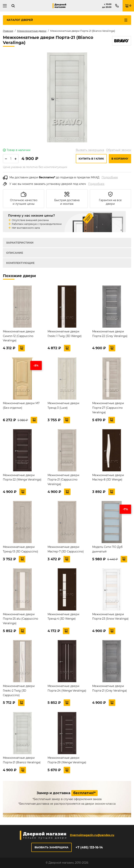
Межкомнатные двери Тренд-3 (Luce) (63, 405)
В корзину (120, 159)
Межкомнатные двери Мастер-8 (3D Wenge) (108, 477)
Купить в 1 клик (91, 159)
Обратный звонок (119, 150)
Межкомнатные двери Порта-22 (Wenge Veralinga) (22, 477)
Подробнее (110, 177)
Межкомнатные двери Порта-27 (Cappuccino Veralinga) (108, 408)
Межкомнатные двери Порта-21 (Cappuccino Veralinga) (63, 480)
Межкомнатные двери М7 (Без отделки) (21, 405)
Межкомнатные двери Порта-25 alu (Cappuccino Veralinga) (21, 619)
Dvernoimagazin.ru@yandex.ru (92, 835)
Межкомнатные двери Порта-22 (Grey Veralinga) (110, 334)
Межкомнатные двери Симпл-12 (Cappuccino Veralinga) (19, 336)
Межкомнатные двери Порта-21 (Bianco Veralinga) (22, 760)
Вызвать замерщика (90, 150)
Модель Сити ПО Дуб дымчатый (107, 549)
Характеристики (20, 243)
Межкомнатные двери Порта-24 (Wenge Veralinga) (67, 688)
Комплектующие (20, 263)
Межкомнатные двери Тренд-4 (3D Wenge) (63, 617)
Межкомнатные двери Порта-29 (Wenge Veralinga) (67, 760)
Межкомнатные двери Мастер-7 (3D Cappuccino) (66, 549)
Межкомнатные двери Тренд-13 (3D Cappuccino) (21, 549)
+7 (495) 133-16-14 (89, 847)
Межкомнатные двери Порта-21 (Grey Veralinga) (110, 688)
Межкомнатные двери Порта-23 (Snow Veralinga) (110, 617)
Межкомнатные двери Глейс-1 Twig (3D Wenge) (65, 334)
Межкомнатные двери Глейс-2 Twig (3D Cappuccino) (19, 691)
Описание (15, 253)
